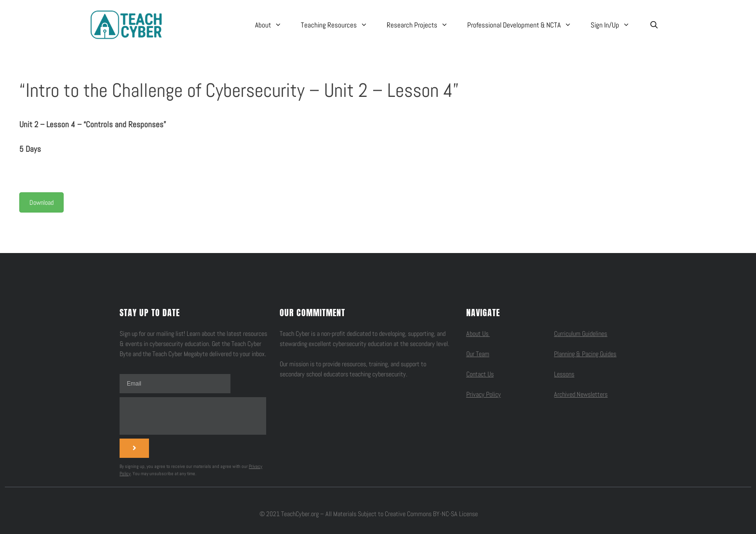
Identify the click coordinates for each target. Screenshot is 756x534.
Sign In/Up (615, 25)
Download (41, 202)
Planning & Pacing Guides (585, 354)
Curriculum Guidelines (580, 334)
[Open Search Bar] (654, 25)
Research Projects (422, 25)
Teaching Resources (339, 25)
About (273, 25)
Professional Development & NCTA (524, 25)
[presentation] (193, 416)
